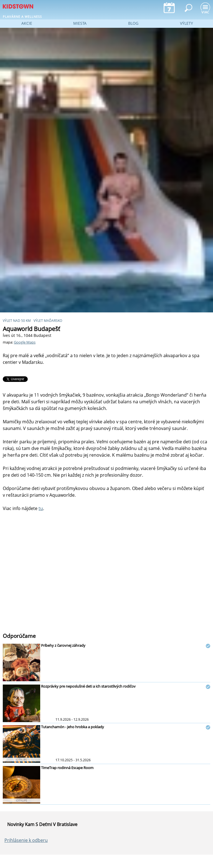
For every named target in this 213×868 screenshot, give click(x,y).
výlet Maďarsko (48, 321)
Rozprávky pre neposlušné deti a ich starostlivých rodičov (88, 686)
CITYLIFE (22, 760)
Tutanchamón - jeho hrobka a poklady (73, 727)
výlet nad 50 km (17, 321)
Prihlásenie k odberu (26, 840)
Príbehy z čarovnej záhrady (63, 645)
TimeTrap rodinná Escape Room (67, 768)
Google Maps (25, 342)
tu (41, 508)
